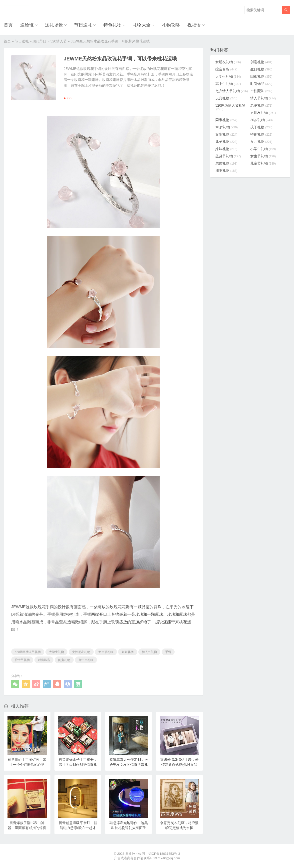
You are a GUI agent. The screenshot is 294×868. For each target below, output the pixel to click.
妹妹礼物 (226, 149)
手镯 (168, 652)
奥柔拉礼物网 (135, 854)
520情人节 (59, 41)
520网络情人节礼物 (28, 652)
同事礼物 (226, 120)
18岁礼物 (227, 127)
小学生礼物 (263, 149)
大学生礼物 (56, 652)
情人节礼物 (149, 652)
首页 (8, 25)
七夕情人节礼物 (232, 91)
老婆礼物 (261, 105)
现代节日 (39, 41)
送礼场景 (54, 25)
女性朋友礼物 (81, 652)
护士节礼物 (22, 660)
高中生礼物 (86, 660)
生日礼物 (261, 69)
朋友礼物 (226, 171)
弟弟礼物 (226, 163)
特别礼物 (261, 134)
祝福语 (194, 25)
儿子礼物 (226, 142)
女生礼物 (226, 134)
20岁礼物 (262, 120)
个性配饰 (261, 91)
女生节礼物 (106, 652)
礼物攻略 (171, 25)
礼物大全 (142, 25)
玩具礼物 (226, 98)
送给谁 (27, 25)
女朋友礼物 (228, 62)
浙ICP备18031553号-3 (164, 854)
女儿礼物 (261, 142)
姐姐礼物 (128, 652)
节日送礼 (83, 25)
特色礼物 (112, 25)
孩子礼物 (261, 127)
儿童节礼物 (263, 163)
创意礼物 (261, 62)
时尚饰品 (44, 660)
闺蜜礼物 (64, 660)
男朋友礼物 (263, 113)
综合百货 (226, 69)
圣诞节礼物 (228, 156)
